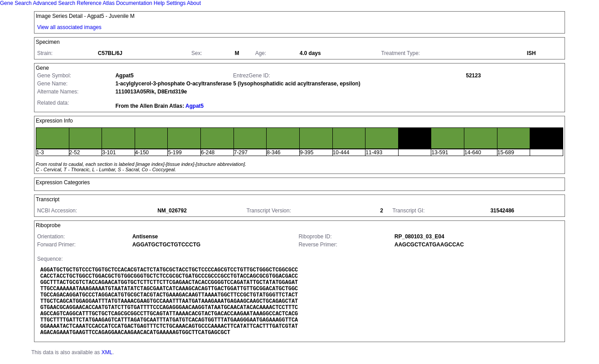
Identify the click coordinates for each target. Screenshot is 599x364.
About (194, 3)
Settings (176, 3)
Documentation (134, 3)
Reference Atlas (96, 3)
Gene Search (16, 3)
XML (107, 352)
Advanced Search (54, 3)
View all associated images (69, 27)
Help (159, 3)
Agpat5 (195, 106)
